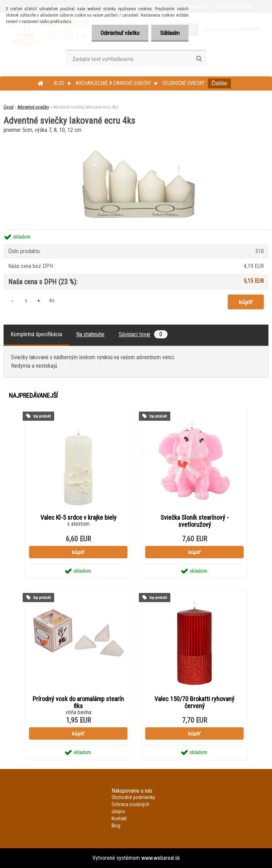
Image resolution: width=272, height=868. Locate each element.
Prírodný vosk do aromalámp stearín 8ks (78, 703)
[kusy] (26, 301)
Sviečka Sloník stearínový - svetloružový (195, 521)
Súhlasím (170, 33)
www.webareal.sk (161, 858)
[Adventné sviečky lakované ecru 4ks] (136, 138)
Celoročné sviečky (183, 83)
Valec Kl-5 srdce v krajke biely (78, 518)
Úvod (8, 107)
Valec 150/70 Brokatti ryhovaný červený (194, 703)
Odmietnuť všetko (120, 33)
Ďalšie (219, 83)
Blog (59, 83)
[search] (199, 59)
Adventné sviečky (33, 107)
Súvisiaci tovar (143, 334)
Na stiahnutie (90, 334)
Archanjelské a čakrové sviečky (113, 83)
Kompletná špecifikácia (36, 334)
